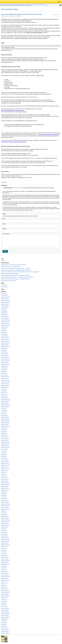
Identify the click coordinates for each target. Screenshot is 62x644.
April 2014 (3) (4, 532)
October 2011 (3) (5, 578)
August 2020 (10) (5, 407)
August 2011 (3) (4, 582)
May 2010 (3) (4, 603)
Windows (58, 14)
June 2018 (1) (4, 453)
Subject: (4, 214)
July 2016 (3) (4, 492)
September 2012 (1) (5, 564)
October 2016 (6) (5, 486)
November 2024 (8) (5, 322)
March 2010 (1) (4, 607)
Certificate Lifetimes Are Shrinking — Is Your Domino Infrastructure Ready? (17, 277)
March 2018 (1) (4, 458)
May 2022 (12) (4, 371)
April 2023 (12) (4, 352)
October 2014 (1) (5, 524)
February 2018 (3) (5, 460)
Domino (54, 14)
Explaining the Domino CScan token (9, 281)
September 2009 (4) (5, 617)
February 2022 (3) (5, 377)
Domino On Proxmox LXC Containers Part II (10, 267)
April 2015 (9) (4, 513)
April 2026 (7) (4, 294)
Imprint (59, 2)
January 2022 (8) (5, 379)
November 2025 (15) (5, 302)
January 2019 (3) (5, 440)
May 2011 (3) (4, 586)
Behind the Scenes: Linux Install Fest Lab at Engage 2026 (13, 265)
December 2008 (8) (5, 633)
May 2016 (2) (4, 495)
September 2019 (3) (5, 426)
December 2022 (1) (5, 359)
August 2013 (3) (4, 547)
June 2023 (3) (4, 348)
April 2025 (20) (4, 315)
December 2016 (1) (5, 483)
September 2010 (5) (5, 596)
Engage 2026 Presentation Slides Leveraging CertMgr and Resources (16, 270)
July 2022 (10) (4, 368)
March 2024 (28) (5, 336)
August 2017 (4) (4, 471)
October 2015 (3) (5, 508)
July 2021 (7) (4, 389)
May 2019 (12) (4, 433)
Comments (3, 182)
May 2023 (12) (4, 350)
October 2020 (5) (5, 403)
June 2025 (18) (4, 311)
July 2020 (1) (4, 409)
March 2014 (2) (4, 534)
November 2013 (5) (5, 541)
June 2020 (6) (4, 410)
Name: (4, 219)
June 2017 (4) (4, 474)
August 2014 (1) (4, 527)
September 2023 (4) (5, 347)
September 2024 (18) (6, 325)
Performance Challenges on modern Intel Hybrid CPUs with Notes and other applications (20, 272)
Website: (5, 229)
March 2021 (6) (4, 396)
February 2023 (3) (5, 355)
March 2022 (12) (5, 375)
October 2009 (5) (5, 616)
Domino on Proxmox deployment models (10, 274)
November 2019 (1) (5, 423)
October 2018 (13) (5, 446)
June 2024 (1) (4, 331)
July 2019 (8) (4, 430)
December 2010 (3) (5, 591)
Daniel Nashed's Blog (10, 9)
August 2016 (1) (4, 490)
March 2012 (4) (4, 571)
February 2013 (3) (5, 557)
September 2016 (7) (5, 488)
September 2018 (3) (5, 448)
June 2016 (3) (4, 494)
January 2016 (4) (5, 502)
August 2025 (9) (4, 308)
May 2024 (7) (4, 332)
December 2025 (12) (5, 301)
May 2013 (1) (4, 552)
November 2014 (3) (5, 522)
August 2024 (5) (4, 327)
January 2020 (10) (5, 419)
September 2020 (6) (5, 405)
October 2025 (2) (5, 304)
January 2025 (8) (5, 318)
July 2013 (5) (4, 548)
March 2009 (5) (4, 628)
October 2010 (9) (5, 594)
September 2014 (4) (5, 525)
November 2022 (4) (5, 361)
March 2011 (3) (4, 589)
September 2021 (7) (5, 386)
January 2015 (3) (5, 518)
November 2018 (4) (5, 444)
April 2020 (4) (4, 414)
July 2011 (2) (4, 584)
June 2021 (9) (4, 391)
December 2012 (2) (5, 561)
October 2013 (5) (5, 543)
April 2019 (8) (4, 435)
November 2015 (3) (5, 506)
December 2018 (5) (5, 442)
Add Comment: (6, 234)
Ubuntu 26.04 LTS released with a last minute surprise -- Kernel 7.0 (15, 268)
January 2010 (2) (5, 610)
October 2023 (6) (5, 345)
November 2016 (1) (5, 485)
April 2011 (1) (4, 587)
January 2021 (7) (5, 398)
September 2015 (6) (5, 509)
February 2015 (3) (5, 517)
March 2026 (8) (4, 295)
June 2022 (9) (4, 370)
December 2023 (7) (5, 341)
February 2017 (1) (5, 479)
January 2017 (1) (5, 481)
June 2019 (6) (4, 432)
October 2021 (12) (5, 384)
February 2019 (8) (5, 439)
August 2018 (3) (4, 449)
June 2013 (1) (4, 550)
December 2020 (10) (5, 400)
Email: (4, 224)
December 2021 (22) (5, 380)
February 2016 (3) (5, 501)
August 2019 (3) (4, 428)
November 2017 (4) (5, 465)
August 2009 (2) (4, 619)
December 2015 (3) (5, 504)
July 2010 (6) (4, 600)
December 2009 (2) (5, 612)
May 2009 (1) (4, 624)
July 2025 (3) (4, 309)
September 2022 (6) (5, 364)
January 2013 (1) (5, 559)
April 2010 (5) (4, 605)
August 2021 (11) (5, 387)
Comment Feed (4, 287)
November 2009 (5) (5, 614)
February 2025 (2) (5, 317)
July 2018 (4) (4, 451)
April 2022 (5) (4, 373)
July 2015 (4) (4, 511)
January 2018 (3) (5, 462)
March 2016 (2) (4, 499)
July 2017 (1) (4, 472)
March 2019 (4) (4, 437)
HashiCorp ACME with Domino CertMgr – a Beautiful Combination (15, 279)
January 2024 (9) (5, 340)
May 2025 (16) (4, 313)
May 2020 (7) (4, 412)
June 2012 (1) (4, 568)
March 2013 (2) (4, 555)
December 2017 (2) (5, 463)
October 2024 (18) (5, 324)
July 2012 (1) (4, 566)
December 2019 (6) (5, 421)
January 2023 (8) (5, 357)
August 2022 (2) (4, 366)
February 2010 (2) (5, 609)
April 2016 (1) (4, 497)
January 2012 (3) (5, 575)
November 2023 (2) (5, 343)
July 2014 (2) (4, 529)
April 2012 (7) (4, 570)
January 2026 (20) (5, 299)
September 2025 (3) (5, 306)
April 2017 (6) (4, 476)
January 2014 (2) (5, 538)
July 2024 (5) (4, 329)
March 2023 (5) (4, 354)
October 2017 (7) (5, 467)
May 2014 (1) (4, 531)
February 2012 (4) (5, 573)
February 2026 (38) (5, 297)
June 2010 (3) (4, 601)
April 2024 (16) (4, 334)
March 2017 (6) (4, 478)
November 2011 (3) (5, 577)
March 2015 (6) (4, 515)
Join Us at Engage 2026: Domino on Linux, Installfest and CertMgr (15, 275)
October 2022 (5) (5, 363)
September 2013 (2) (5, 545)
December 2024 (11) (5, 320)
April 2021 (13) (4, 394)
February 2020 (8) (5, 417)
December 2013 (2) (5, 540)
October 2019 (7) (5, 425)
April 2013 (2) (4, 554)
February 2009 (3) (5, 630)
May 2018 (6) (4, 455)
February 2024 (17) (5, 338)
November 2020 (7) (5, 402)
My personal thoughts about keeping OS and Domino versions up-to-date (21, 14)
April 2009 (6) (4, 626)
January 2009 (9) (5, 632)
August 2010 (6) (4, 598)
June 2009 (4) (4, 623)
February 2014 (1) (5, 536)
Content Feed (4, 285)
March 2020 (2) (4, 416)
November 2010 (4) (5, 593)
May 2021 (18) (4, 393)
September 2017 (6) (5, 469)
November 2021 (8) (5, 382)
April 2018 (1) (4, 456)
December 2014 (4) (5, 520)
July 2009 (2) (4, 621)
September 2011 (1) (5, 580)
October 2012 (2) (5, 563)
